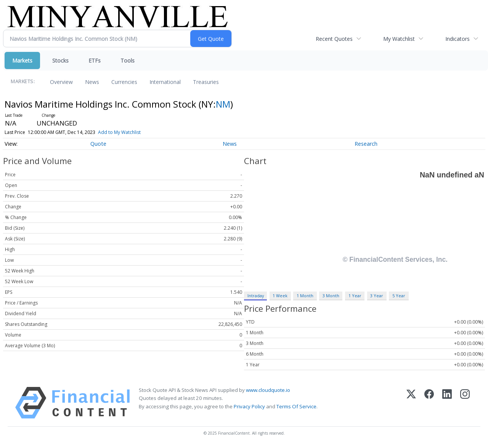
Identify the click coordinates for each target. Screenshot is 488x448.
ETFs (95, 60)
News (92, 82)
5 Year (399, 296)
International (165, 82)
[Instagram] (465, 403)
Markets (22, 60)
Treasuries (206, 82)
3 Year (377, 296)
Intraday (256, 296)
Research (366, 144)
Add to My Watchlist (129, 132)
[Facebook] (429, 403)
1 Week (280, 296)
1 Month (305, 296)
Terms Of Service (296, 406)
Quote (98, 144)
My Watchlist (399, 39)
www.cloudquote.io (268, 390)
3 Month (331, 296)
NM (223, 104)
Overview (61, 82)
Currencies (124, 82)
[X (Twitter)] (411, 403)
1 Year (355, 296)
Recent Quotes (334, 39)
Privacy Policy (249, 406)
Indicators (457, 39)
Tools (128, 60)
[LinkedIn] (447, 403)
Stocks (60, 60)
